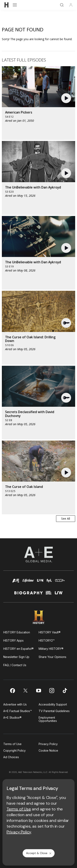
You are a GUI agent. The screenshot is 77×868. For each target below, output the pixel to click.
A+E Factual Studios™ (18, 711)
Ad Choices (11, 757)
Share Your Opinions (52, 657)
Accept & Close (39, 853)
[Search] (62, 5)
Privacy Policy (48, 744)
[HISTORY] (7, 5)
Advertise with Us (15, 704)
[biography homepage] (29, 595)
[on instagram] (52, 691)
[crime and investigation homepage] (49, 595)
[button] (67, 98)
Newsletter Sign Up (16, 657)
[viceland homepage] (60, 582)
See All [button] (66, 519)
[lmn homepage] (40, 582)
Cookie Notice (48, 750)
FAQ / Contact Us (15, 665)
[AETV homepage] (16, 582)
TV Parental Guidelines (54, 711)
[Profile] (71, 5)
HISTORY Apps (13, 640)
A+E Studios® (12, 717)
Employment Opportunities (48, 719)
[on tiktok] (65, 691)
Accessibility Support (53, 704)
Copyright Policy (14, 750)
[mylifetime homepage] (28, 582)
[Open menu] (15, 5)
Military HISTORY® (51, 649)
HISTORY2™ (47, 640)
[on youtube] (39, 691)
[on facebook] (12, 691)
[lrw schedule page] (59, 595)
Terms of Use (12, 744)
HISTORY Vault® (50, 632)
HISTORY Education (17, 632)
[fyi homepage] (49, 582)
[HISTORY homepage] (38, 617)
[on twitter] (25, 691)
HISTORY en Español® (18, 649)
